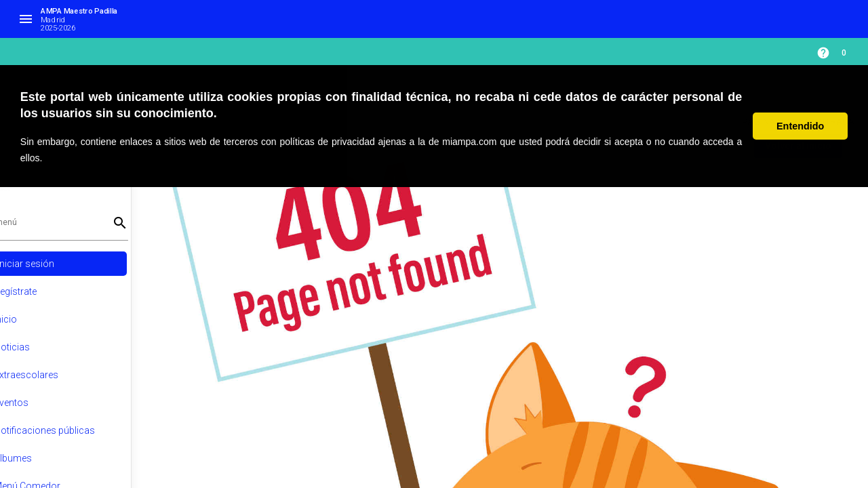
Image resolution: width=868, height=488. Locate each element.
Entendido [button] (800, 126)
